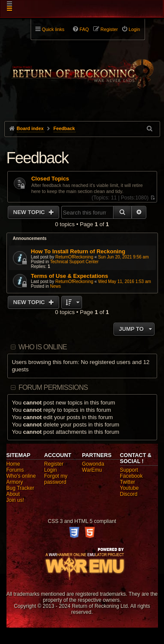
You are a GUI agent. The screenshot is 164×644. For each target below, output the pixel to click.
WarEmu (92, 470)
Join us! (15, 500)
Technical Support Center (74, 262)
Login (50, 470)
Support (129, 470)
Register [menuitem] (109, 29)
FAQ (84, 29)
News (55, 286)
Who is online (43, 347)
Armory (15, 482)
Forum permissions (53, 387)
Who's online (21, 476)
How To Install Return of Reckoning (78, 251)
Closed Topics (50, 179)
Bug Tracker (20, 488)
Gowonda (93, 464)
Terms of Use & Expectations (70, 276)
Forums (15, 470)
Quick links (53, 29)
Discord (129, 494)
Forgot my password (56, 479)
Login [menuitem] (134, 29)
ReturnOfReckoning (74, 257)
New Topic (30, 212)
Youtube (129, 488)
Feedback (38, 158)
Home (13, 464)
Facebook (131, 476)
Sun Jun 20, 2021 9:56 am (123, 257)
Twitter (128, 482)
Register (54, 464)
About (13, 494)
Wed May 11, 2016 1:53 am (125, 282)
